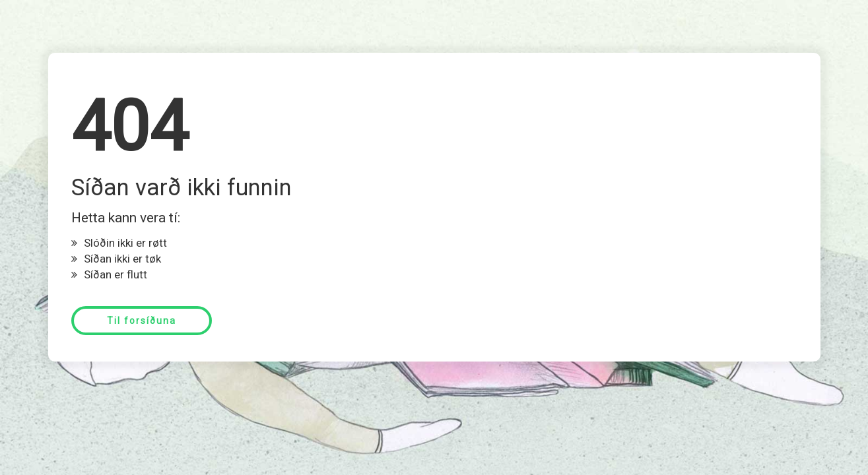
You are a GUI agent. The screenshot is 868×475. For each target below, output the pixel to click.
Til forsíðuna (142, 321)
